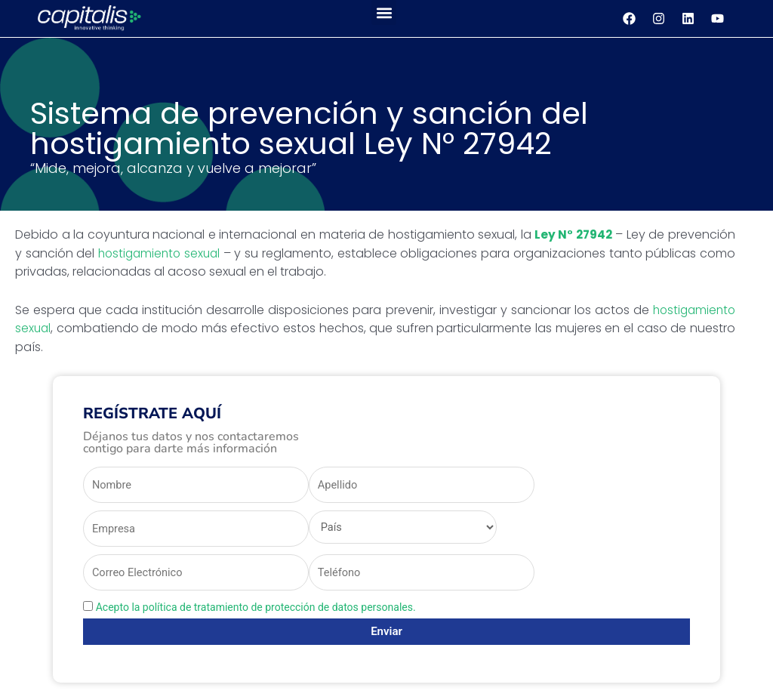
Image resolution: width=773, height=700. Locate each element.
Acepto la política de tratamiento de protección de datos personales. (256, 609)
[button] (384, 12)
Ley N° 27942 (572, 234)
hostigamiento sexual (161, 253)
